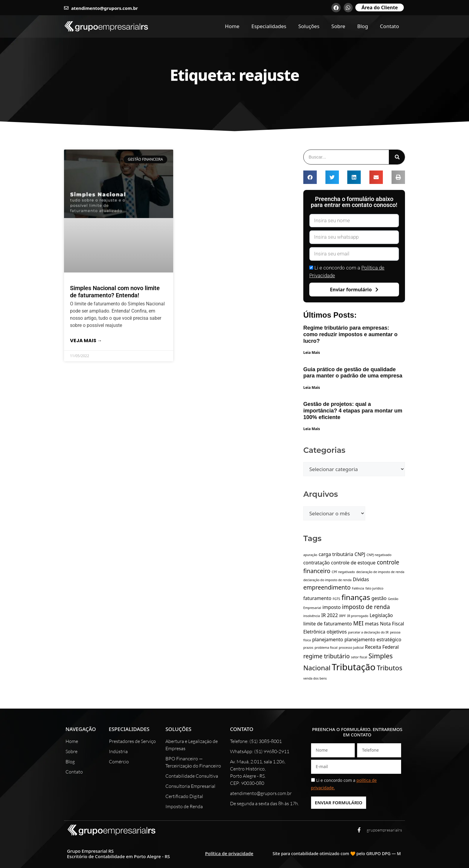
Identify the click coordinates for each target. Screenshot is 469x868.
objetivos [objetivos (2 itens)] (337, 632)
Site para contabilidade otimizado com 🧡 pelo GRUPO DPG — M (337, 853)
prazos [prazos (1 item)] (308, 648)
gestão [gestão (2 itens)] (379, 598)
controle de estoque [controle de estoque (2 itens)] (353, 563)
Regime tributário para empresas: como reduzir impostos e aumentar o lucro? (350, 334)
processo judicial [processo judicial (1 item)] (351, 648)
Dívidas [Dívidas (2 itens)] (361, 579)
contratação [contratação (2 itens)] (316, 563)
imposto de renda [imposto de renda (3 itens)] (366, 607)
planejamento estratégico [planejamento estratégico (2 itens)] (373, 639)
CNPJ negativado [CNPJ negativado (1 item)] (379, 555)
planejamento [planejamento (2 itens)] (328, 639)
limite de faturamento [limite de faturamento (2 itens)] (328, 624)
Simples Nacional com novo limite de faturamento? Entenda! (115, 292)
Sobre (338, 26)
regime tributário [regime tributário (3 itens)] (326, 656)
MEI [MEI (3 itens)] (358, 623)
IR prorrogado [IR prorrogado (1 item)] (358, 616)
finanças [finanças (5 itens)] (356, 597)
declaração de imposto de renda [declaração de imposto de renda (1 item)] (380, 572)
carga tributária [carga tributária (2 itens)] (336, 554)
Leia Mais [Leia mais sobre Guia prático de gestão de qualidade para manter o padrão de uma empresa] (312, 387)
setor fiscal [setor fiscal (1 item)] (359, 657)
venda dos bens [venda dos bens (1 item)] (315, 678)
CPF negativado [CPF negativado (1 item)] (343, 572)
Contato (389, 26)
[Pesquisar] (397, 157)
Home (232, 26)
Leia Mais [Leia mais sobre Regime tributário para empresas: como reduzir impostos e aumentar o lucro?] (312, 352)
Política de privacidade (229, 853)
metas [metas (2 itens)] (372, 624)
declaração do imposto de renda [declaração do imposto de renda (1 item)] (327, 580)
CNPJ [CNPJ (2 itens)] (360, 554)
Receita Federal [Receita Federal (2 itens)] (382, 647)
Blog (363, 26)
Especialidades (269, 26)
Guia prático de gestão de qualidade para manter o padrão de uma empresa (353, 373)
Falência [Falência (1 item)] (358, 588)
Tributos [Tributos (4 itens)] (390, 668)
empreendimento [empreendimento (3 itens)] (327, 587)
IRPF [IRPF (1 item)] (342, 616)
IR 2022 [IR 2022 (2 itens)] (330, 615)
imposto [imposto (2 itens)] (332, 607)
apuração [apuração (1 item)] (310, 555)
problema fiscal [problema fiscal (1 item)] (326, 648)
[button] (310, 177)
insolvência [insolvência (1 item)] (312, 616)
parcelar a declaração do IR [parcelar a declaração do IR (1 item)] (368, 632)
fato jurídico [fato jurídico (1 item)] (374, 588)
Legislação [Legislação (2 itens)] (381, 615)
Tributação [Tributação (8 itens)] (354, 667)
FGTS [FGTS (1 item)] (336, 599)
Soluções (309, 26)
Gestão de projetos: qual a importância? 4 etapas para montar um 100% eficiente (353, 411)
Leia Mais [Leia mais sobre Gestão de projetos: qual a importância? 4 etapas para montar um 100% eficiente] (312, 429)
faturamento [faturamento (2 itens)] (317, 598)
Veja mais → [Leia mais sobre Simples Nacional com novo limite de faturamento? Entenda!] (86, 341)
